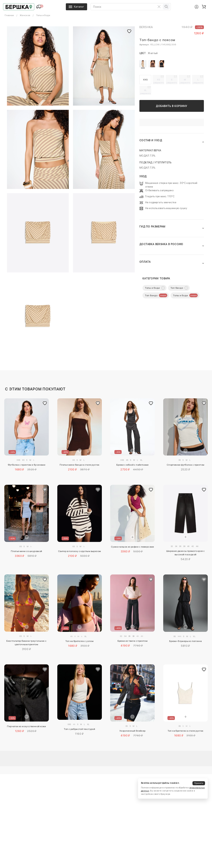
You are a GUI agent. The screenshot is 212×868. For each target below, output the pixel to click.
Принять (199, 783)
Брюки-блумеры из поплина (186, 641)
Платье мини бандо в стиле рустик (80, 465)
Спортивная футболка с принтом (186, 465)
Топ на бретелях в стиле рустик (186, 731)
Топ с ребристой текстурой (79, 729)
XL (145, 92)
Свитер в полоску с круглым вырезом (80, 551)
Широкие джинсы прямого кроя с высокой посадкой (186, 553)
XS (159, 81)
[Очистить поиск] (159, 7)
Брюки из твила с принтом (133, 641)
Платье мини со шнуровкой (27, 551)
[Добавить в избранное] (45, 403)
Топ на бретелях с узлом (79, 641)
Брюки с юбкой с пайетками (133, 465)
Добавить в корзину (172, 106)
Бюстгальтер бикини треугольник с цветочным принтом (26, 643)
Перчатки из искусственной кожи (26, 726)
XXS (145, 80)
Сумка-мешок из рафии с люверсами (133, 547)
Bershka (146, 27)
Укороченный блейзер (133, 731)
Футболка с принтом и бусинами (27, 465)
